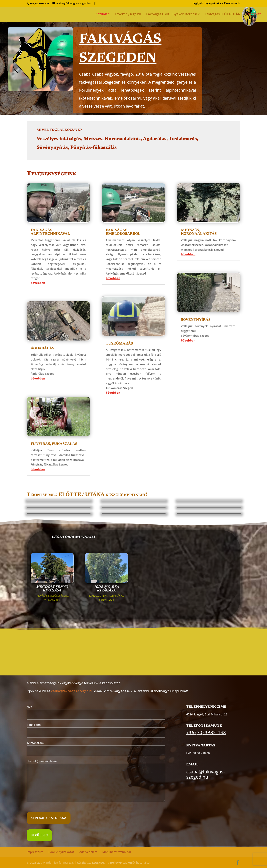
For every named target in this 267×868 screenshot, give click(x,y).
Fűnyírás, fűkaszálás (54, 444)
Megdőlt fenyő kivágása (52, 589)
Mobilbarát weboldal (117, 852)
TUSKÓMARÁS (52, 600)
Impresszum (35, 852)
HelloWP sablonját (123, 863)
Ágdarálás (42, 349)
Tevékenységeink (128, 14)
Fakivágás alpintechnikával (50, 232)
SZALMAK (98, 863)
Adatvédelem (88, 852)
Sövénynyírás (196, 320)
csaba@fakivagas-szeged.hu (72, 691)
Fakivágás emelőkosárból (123, 232)
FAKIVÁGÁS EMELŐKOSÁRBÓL (52, 596)
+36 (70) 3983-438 (206, 733)
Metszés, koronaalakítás (199, 232)
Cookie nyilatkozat (61, 852)
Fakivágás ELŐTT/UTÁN (223, 14)
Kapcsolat (253, 14)
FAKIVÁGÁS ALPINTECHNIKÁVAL (106, 596)
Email (192, 765)
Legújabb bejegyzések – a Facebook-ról (217, 3)
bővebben (38, 283)
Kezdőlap (103, 14)
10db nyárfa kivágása (106, 589)
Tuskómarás (119, 344)
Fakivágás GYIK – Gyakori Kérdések (173, 14)
